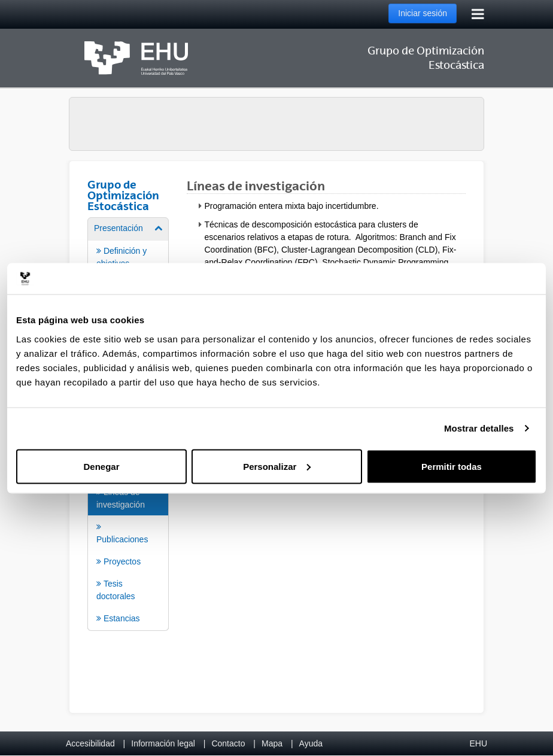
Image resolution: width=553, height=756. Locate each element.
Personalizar (277, 466)
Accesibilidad (90, 743)
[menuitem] (128, 544)
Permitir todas (452, 466)
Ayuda (311, 743)
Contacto (228, 743)
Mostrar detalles (479, 428)
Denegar (101, 466)
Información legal (163, 743)
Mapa (272, 743)
